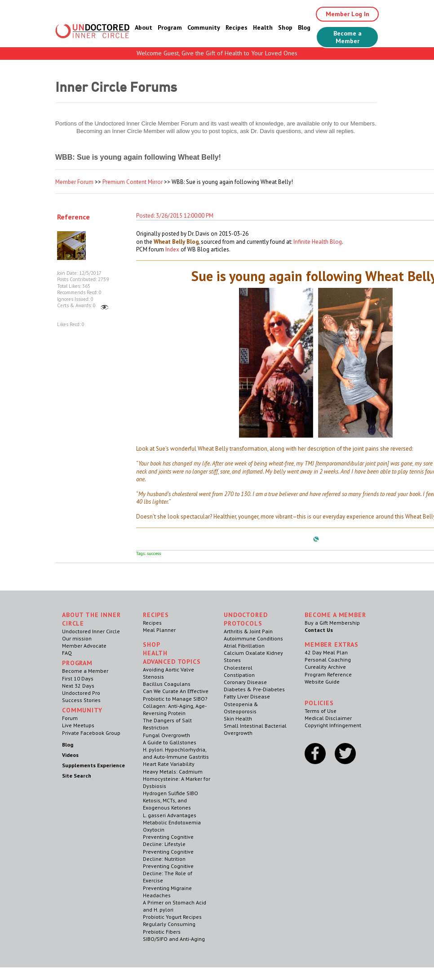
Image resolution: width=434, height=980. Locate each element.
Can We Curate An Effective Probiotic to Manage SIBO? (176, 695)
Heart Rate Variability (169, 764)
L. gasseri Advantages (170, 815)
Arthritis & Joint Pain (248, 631)
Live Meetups (78, 725)
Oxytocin (154, 830)
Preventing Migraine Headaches (167, 892)
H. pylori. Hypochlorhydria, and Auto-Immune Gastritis (176, 753)
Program (170, 27)
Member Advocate (84, 646)
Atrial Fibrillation (244, 646)
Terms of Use (321, 711)
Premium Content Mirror (133, 182)
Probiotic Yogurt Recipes (172, 917)
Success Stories (81, 700)
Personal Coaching (328, 660)
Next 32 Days (78, 686)
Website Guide (322, 682)
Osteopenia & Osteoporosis (241, 708)
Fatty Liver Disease (247, 696)
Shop (285, 27)
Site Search (77, 776)
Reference (73, 217)
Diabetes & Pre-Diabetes (254, 689)
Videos (70, 755)
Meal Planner (159, 630)
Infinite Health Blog (318, 242)
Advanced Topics (172, 662)
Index (172, 249)
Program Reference (328, 674)
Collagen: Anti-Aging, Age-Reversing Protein (175, 709)
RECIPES (156, 615)
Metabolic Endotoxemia (172, 822)
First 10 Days (78, 678)
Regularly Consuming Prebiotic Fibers (169, 928)
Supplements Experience (93, 765)
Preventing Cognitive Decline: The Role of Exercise (168, 873)
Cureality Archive (325, 667)
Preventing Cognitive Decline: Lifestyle (168, 840)
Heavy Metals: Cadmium (173, 772)
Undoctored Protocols (246, 619)
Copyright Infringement (333, 725)
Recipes (237, 27)
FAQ (67, 653)
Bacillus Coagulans (167, 684)
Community (204, 27)
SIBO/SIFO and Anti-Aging (174, 939)
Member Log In (348, 14)
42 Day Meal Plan (326, 652)
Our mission (77, 638)
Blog (304, 27)
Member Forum (74, 182)
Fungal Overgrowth (166, 735)
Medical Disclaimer (328, 718)
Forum (70, 718)
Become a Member (348, 37)
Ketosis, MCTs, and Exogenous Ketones (167, 804)
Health (263, 27)
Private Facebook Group (91, 733)
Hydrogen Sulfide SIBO (170, 793)
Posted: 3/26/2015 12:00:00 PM (175, 216)
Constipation (239, 675)
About (144, 27)
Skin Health (238, 718)
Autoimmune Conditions (253, 638)
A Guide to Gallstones (170, 742)
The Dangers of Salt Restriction (167, 724)
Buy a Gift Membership (332, 623)
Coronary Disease (245, 682)
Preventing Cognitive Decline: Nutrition (168, 855)
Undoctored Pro (81, 693)
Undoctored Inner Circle (91, 631)
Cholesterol (238, 668)
